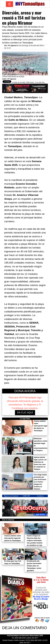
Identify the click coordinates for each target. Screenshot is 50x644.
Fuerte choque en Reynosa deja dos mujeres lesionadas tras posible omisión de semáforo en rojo (35, 541)
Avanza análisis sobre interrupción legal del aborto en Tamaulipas (41, 426)
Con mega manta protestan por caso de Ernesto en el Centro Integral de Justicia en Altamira (40, 482)
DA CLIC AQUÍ (25, 413)
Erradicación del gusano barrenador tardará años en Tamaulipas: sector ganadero (34, 566)
